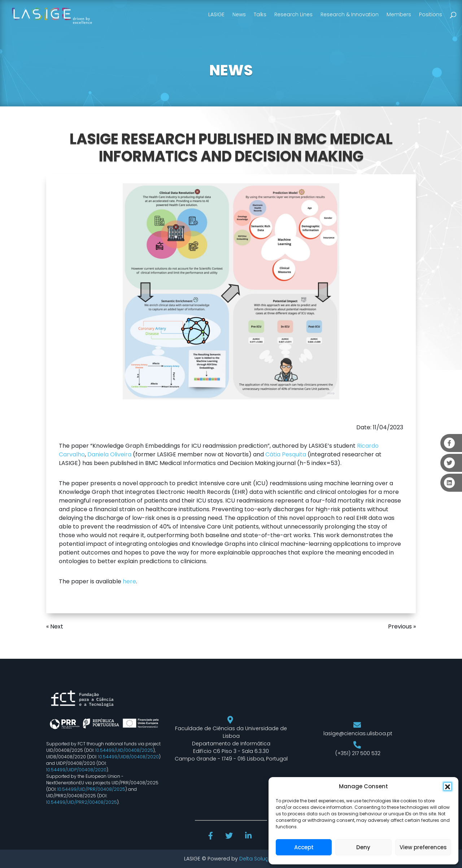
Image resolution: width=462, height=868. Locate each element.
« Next (55, 626)
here (129, 581)
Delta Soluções (259, 859)
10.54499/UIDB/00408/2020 (128, 757)
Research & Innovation (350, 14)
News (239, 14)
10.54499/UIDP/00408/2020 (76, 770)
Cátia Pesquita (286, 454)
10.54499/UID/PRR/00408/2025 (91, 789)
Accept (304, 847)
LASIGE (216, 14)
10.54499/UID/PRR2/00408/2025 (82, 802)
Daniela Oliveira (109, 454)
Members (399, 14)
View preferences (423, 847)
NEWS (231, 70)
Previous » (402, 626)
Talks (260, 14)
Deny (363, 847)
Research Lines (293, 14)
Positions (431, 14)
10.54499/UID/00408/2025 (124, 750)
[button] (448, 786)
